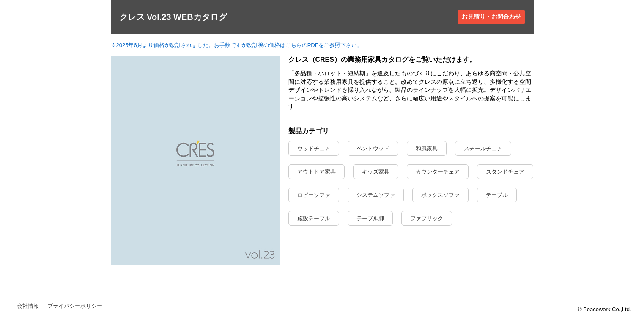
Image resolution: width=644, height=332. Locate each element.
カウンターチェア (438, 172)
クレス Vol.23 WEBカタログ (173, 17)
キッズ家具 (376, 172)
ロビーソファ (314, 195)
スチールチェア (483, 148)
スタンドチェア (505, 172)
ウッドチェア (314, 148)
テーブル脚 (370, 218)
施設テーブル (314, 218)
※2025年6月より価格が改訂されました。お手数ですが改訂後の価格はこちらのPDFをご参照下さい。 (237, 45)
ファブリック (427, 218)
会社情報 (28, 306)
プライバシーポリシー (75, 306)
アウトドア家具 (317, 172)
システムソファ (376, 195)
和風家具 (427, 148)
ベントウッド (373, 148)
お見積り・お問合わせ (491, 17)
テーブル (497, 195)
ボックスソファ (440, 195)
